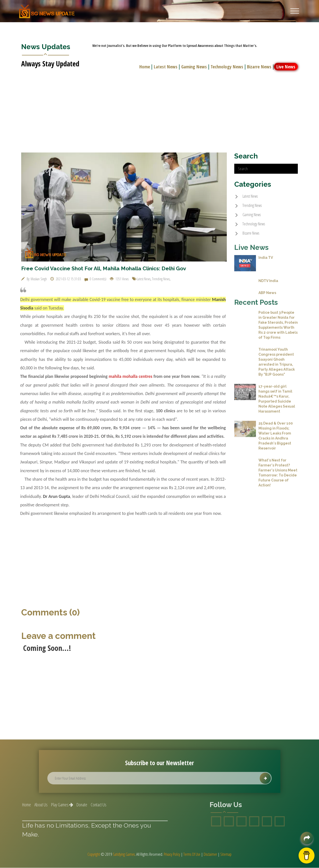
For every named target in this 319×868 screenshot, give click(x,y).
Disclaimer (213, 854)
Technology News (226, 67)
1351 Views (119, 279)
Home (143, 67)
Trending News (161, 279)
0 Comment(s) (95, 279)
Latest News (164, 67)
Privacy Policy (172, 854)
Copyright (91, 854)
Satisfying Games (122, 854)
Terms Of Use (193, 854)
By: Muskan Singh (34, 279)
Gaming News (193, 67)
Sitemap (229, 854)
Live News (286, 67)
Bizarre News (259, 67)
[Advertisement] (159, 108)
